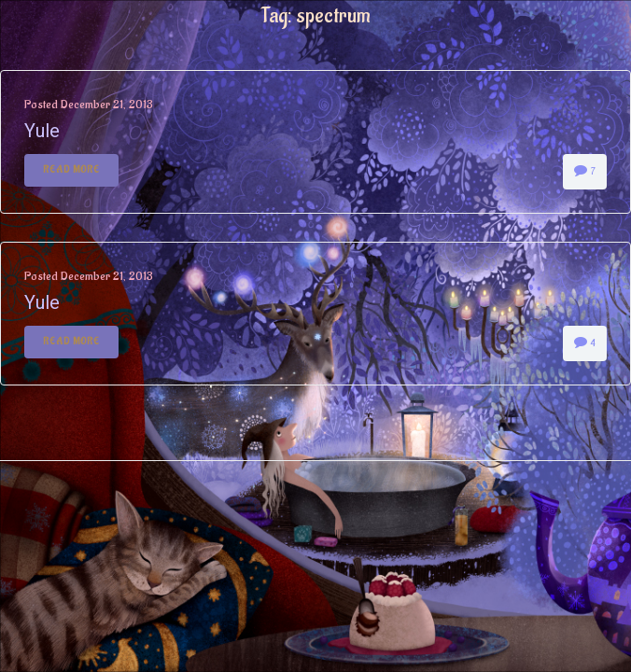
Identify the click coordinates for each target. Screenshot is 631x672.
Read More (71, 170)
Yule (42, 131)
